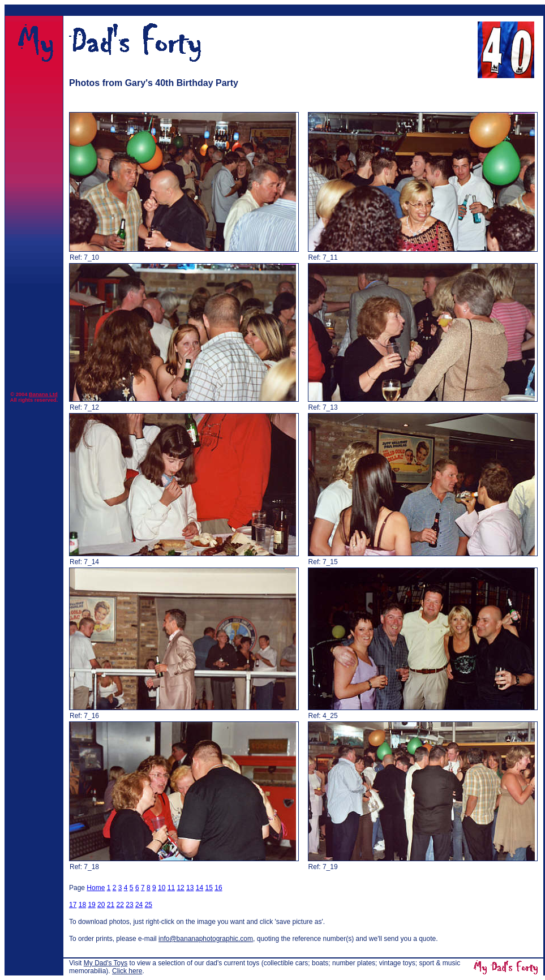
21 (111, 905)
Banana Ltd (43, 394)
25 (149, 905)
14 (199, 888)
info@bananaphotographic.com (206, 939)
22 (120, 905)
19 (91, 905)
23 (129, 905)
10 (162, 888)
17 (73, 905)
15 (209, 888)
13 (190, 888)
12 (180, 888)
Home (96, 888)
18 (82, 905)
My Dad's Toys (106, 963)
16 (218, 888)
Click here (127, 971)
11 (171, 888)
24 (139, 905)
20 (101, 905)
